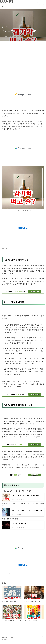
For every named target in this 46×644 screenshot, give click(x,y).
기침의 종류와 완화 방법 (10, 519)
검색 (38, 4)
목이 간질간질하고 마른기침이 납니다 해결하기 (17, 491)
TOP (42, 638)
